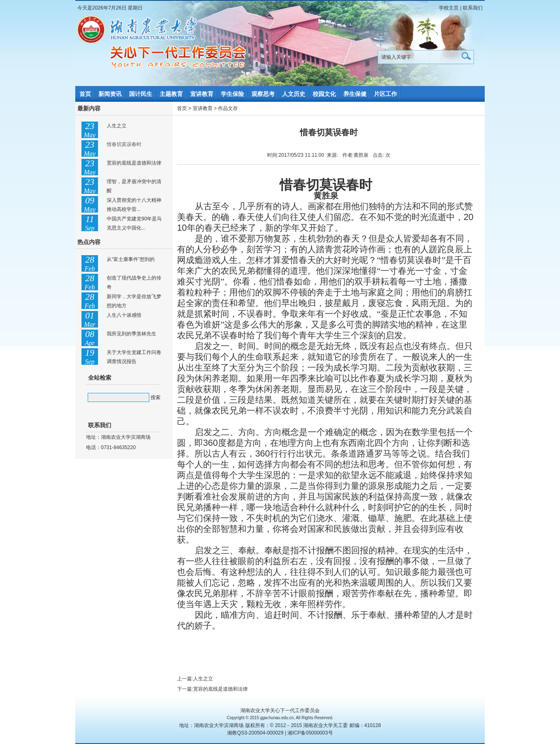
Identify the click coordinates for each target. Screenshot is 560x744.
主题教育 (171, 94)
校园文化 (324, 94)
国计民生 (141, 94)
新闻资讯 (110, 94)
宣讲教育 (202, 94)
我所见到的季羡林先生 (132, 334)
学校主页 (449, 8)
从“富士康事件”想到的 (131, 259)
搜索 (156, 397)
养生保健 (355, 94)
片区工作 (385, 94)
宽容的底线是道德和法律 (134, 163)
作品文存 (228, 108)
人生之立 (117, 126)
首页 (85, 94)
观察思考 (263, 94)
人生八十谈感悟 (124, 315)
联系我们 (473, 8)
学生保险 (232, 94)
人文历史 (294, 94)
